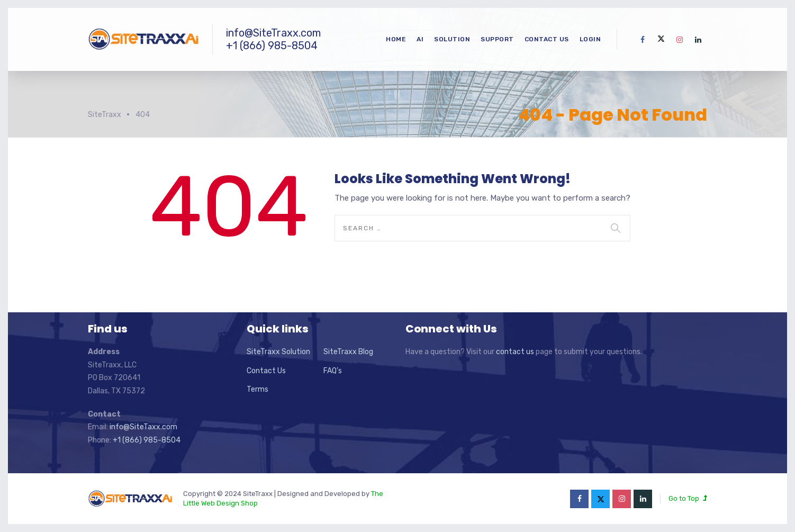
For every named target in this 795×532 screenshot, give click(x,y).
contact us (515, 352)
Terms (258, 389)
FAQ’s (333, 371)
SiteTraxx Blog (348, 352)
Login (590, 39)
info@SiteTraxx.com (273, 33)
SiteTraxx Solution (278, 352)
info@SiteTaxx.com (143, 427)
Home (396, 39)
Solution (452, 39)
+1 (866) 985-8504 (272, 46)
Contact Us (547, 39)
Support (497, 39)
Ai (420, 39)
